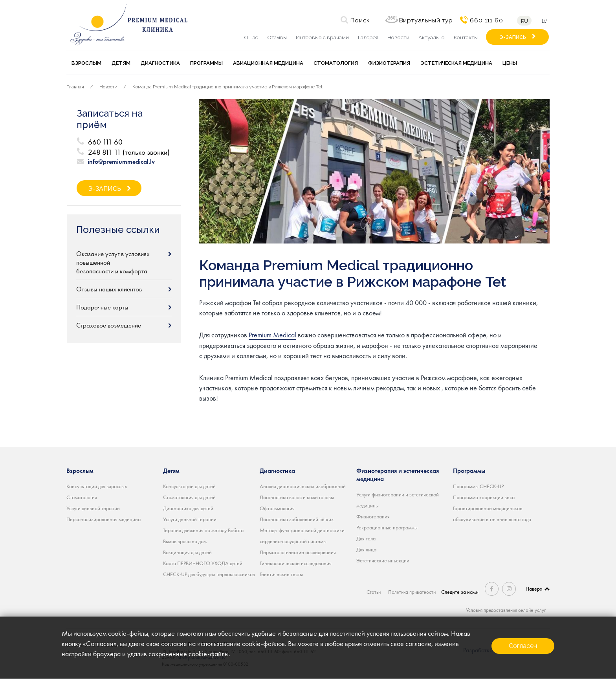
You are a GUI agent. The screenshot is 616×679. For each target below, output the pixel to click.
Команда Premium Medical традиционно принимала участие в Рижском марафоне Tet (227, 87)
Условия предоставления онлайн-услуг (503, 610)
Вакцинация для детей (187, 552)
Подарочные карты (102, 307)
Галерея (368, 37)
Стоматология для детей (189, 497)
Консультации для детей (189, 486)
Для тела (366, 538)
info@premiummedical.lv (121, 162)
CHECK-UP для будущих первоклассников (209, 574)
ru (523, 21)
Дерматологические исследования (298, 552)
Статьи (373, 592)
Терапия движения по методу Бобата (203, 530)
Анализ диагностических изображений (303, 486)
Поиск (359, 20)
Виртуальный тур (424, 20)
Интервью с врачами (322, 37)
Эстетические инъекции (383, 560)
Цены (510, 63)
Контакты (466, 37)
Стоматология (336, 63)
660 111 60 (485, 20)
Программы (206, 63)
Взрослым (86, 63)
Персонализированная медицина (104, 519)
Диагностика (160, 63)
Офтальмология (277, 508)
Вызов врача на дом (185, 541)
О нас (251, 37)
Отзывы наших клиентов (109, 289)
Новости (398, 37)
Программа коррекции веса (484, 497)
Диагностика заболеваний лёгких (297, 519)
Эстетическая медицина (456, 63)
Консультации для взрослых (97, 486)
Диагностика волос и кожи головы (297, 497)
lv (546, 21)
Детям (121, 63)
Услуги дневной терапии (93, 508)
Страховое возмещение (109, 325)
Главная (75, 87)
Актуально (432, 37)
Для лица (366, 549)
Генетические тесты (281, 574)
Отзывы (277, 37)
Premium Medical (272, 335)
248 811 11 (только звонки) (129, 152)
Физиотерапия (389, 63)
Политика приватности (412, 592)
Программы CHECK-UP (478, 486)
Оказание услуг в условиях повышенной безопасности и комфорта (113, 262)
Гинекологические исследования (296, 563)
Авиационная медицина (268, 63)
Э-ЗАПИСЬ (513, 37)
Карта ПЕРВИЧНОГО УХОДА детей (203, 563)
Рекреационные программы (387, 527)
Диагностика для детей (188, 508)
